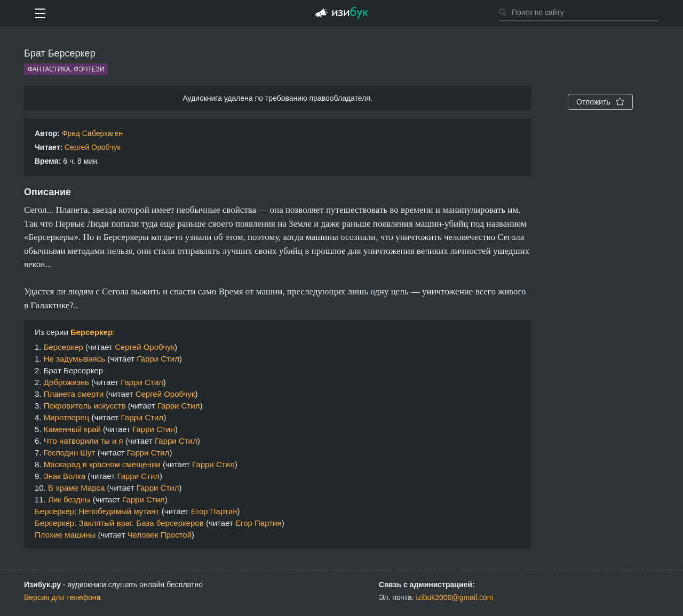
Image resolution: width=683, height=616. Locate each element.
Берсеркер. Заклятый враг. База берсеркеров (119, 523)
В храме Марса (76, 488)
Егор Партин (214, 511)
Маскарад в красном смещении (102, 464)
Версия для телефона (62, 597)
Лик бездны (69, 499)
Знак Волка (65, 476)
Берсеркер (92, 332)
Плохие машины (65, 535)
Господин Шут (70, 453)
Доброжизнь (66, 382)
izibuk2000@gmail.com (455, 597)
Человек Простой (160, 535)
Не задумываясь (74, 359)
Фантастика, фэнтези (66, 69)
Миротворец (67, 417)
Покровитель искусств (85, 406)
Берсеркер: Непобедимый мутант (97, 511)
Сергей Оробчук (92, 147)
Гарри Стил (158, 359)
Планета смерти (74, 394)
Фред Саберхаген (92, 133)
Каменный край (72, 429)
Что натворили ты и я (84, 441)
